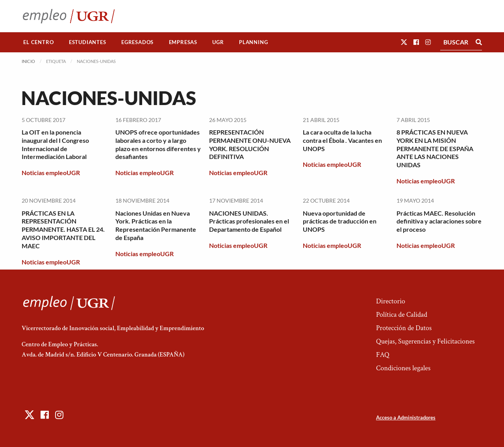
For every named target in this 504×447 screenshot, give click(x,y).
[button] (404, 42)
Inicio (28, 61)
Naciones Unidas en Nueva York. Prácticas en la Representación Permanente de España (156, 225)
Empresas (183, 42)
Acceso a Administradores (406, 417)
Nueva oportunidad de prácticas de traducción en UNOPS (340, 221)
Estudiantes (88, 42)
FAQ (383, 355)
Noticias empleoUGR (51, 173)
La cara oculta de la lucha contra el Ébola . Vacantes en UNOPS (342, 140)
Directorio (391, 301)
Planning (253, 42)
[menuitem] (39, 42)
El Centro (38, 42)
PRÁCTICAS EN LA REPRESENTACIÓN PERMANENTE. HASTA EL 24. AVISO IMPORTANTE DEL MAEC (63, 229)
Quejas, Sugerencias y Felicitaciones (425, 341)
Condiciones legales (403, 368)
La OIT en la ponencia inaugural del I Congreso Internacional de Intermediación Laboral (55, 144)
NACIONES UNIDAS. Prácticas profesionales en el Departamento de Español (249, 221)
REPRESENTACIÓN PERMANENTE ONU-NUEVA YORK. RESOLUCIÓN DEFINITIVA (250, 144)
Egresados (137, 42)
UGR (218, 42)
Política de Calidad (402, 315)
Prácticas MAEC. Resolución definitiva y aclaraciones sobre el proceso (439, 221)
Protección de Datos (404, 328)
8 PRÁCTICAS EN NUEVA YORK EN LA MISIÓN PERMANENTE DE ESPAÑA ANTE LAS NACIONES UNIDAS (435, 148)
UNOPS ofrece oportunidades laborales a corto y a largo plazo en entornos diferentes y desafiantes (158, 144)
